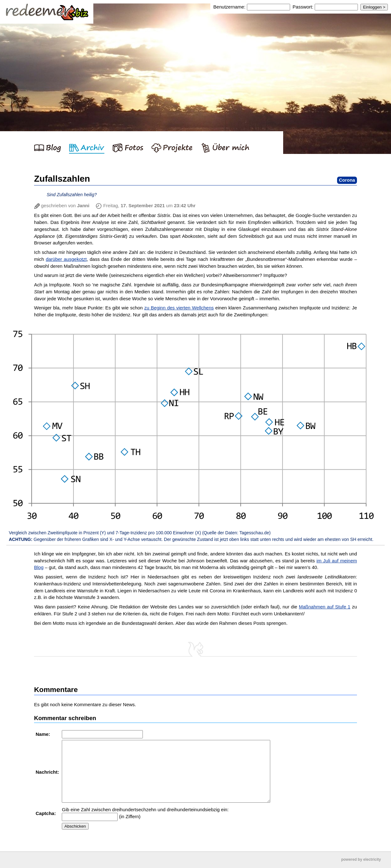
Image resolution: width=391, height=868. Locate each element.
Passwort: (303, 7)
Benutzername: (230, 7)
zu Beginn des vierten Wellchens (179, 308)
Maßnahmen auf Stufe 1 (325, 607)
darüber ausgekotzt (66, 259)
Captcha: (46, 813)
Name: (44, 734)
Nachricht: (48, 772)
